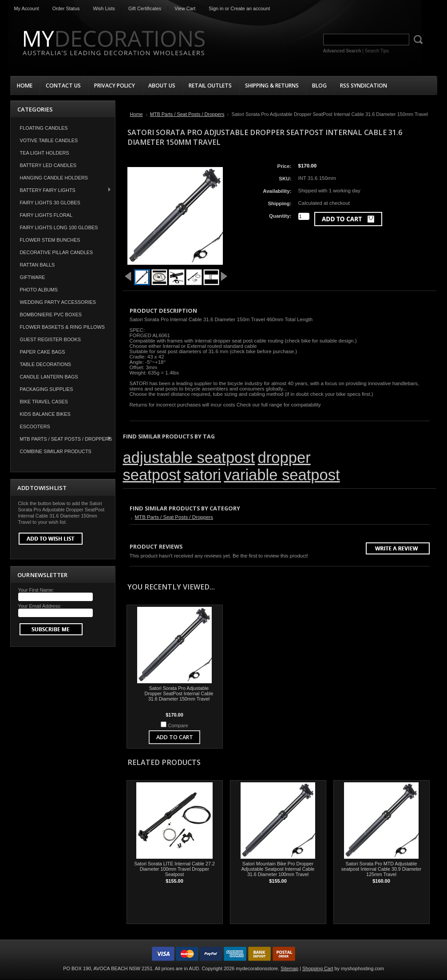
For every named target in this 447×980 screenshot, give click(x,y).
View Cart (185, 8)
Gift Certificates (145, 8)
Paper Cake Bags (43, 352)
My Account (27, 8)
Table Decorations (46, 364)
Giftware (33, 277)
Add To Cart (175, 737)
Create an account (250, 8)
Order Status (66, 8)
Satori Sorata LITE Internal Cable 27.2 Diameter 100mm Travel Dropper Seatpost (174, 869)
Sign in (216, 8)
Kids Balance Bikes (45, 414)
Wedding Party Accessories (58, 302)
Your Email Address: (40, 606)
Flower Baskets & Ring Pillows (63, 327)
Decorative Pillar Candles (57, 252)
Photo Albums (39, 290)
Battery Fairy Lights (61, 190)
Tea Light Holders (45, 153)
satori (202, 475)
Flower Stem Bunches (50, 240)
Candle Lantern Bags (49, 377)
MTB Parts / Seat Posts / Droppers (61, 439)
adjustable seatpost (189, 458)
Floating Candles (44, 128)
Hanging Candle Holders (54, 178)
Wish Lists (104, 8)
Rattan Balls (38, 265)
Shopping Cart (318, 968)
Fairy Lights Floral (46, 215)
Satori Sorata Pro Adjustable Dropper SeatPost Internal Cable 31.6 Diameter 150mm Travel (179, 693)
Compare (178, 725)
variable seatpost (282, 475)
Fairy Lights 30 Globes (50, 203)
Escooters (35, 426)
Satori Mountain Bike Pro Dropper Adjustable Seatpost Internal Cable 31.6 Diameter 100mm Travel (278, 869)
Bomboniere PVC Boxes (51, 315)
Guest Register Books (51, 339)
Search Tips (377, 51)
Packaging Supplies (47, 389)
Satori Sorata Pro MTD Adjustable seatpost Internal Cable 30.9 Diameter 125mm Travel (382, 869)
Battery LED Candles (48, 165)
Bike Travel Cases (44, 402)
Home (136, 114)
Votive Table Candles (49, 140)
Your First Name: (36, 590)
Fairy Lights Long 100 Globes (59, 227)
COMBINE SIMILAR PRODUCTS (56, 451)
